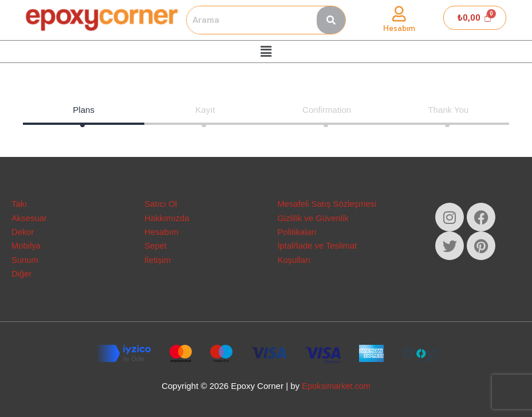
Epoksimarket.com (336, 386)
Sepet (155, 245)
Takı (19, 202)
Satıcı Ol (161, 202)
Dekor (23, 231)
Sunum (25, 259)
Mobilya (26, 245)
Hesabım (399, 28)
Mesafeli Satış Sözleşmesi (328, 202)
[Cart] (475, 18)
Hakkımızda (167, 217)
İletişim (158, 259)
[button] (266, 52)
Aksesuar (29, 217)
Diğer (22, 274)
